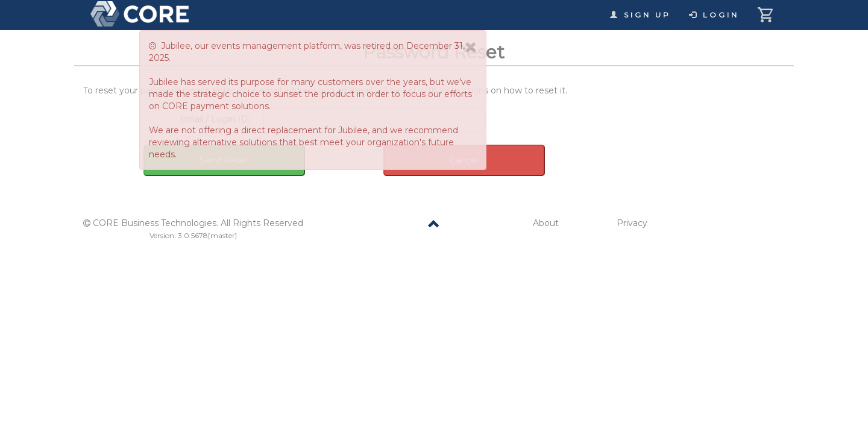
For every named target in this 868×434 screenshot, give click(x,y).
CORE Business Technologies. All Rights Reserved (198, 223)
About (546, 223)
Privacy (632, 223)
